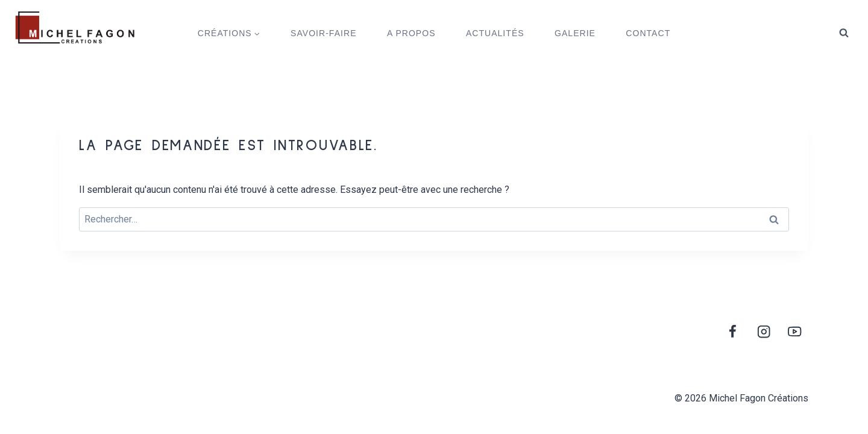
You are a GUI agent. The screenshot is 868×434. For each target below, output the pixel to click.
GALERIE (575, 33)
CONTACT (648, 33)
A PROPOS (411, 33)
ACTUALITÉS (495, 33)
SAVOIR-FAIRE (323, 33)
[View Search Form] (844, 33)
